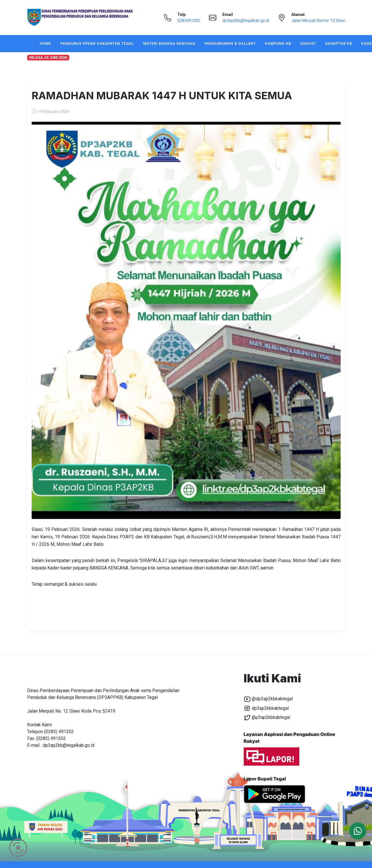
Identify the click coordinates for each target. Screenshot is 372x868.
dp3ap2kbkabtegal (266, 708)
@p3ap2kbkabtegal (267, 718)
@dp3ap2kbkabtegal (268, 699)
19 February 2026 (53, 111)
